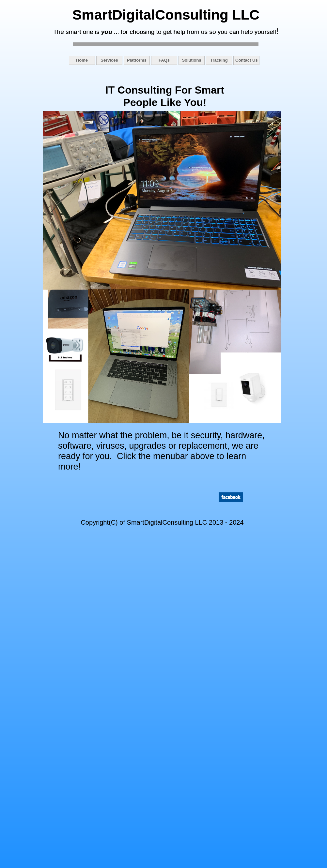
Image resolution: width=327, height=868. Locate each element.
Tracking (219, 60)
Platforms (137, 60)
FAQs (164, 60)
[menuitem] (83, 60)
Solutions (191, 60)
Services (109, 60)
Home (82, 60)
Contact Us (247, 60)
